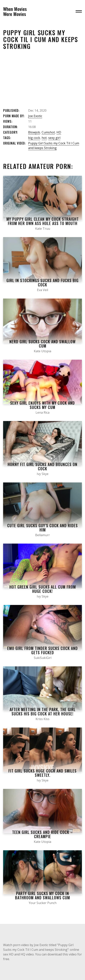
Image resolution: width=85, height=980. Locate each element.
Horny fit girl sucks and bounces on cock (42, 466)
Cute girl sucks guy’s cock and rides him (42, 528)
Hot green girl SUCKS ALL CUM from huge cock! (43, 589)
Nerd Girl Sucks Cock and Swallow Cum (42, 344)
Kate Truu (43, 229)
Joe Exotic (35, 116)
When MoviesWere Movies (15, 11)
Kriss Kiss (42, 719)
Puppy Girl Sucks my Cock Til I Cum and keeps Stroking (54, 146)
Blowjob (34, 132)
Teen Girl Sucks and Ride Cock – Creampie (42, 834)
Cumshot (48, 132)
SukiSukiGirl (43, 658)
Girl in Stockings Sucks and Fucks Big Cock (42, 283)
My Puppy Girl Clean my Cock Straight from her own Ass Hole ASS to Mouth (43, 221)
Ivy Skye (43, 474)
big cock (34, 138)
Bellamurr (42, 535)
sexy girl (54, 138)
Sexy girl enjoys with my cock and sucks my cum (42, 405)
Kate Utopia (42, 351)
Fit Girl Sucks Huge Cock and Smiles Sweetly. (42, 773)
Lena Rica (42, 412)
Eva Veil (42, 290)
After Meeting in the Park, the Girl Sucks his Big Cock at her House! (43, 712)
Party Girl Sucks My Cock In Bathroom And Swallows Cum (42, 895)
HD (59, 132)
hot (44, 138)
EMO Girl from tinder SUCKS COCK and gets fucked (42, 650)
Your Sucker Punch (43, 903)
